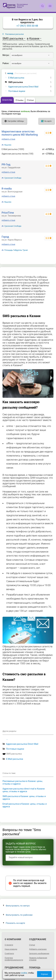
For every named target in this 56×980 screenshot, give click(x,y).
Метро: (6, 55)
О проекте (9, 945)
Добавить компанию (38, 949)
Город (5, 237)
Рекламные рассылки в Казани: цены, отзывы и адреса (23, 782)
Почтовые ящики (17, 91)
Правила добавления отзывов (38, 959)
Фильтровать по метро (16, 906)
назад (22, 73)
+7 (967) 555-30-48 (27, 26)
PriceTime (8, 213)
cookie (24, 973)
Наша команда (11, 949)
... (7, 739)
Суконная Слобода (13, 178)
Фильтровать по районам (18, 915)
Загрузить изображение (39, 954)
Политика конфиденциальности (14, 959)
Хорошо (44, 974)
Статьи (32, 945)
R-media (7, 189)
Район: (6, 63)
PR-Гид (6, 164)
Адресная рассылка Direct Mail (23, 87)
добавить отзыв (8, 139)
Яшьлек (8, 145)
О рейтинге (9, 954)
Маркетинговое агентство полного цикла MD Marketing (20, 133)
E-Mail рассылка (16, 78)
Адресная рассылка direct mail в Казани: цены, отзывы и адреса (24, 790)
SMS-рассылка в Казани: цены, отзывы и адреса (24, 798)
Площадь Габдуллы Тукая (16, 250)
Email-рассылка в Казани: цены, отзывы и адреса (25, 805)
